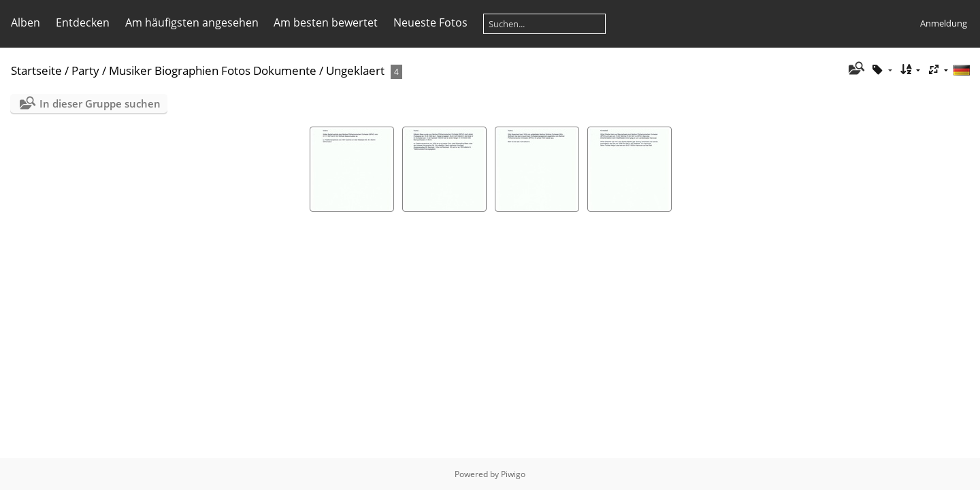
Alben (26, 22)
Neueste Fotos (430, 22)
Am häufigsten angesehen (192, 22)
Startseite (36, 70)
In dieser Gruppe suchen (100, 103)
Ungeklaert (355, 70)
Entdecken (83, 22)
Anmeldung (944, 23)
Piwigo (513, 474)
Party (85, 70)
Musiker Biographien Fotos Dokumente (213, 70)
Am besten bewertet (326, 22)
